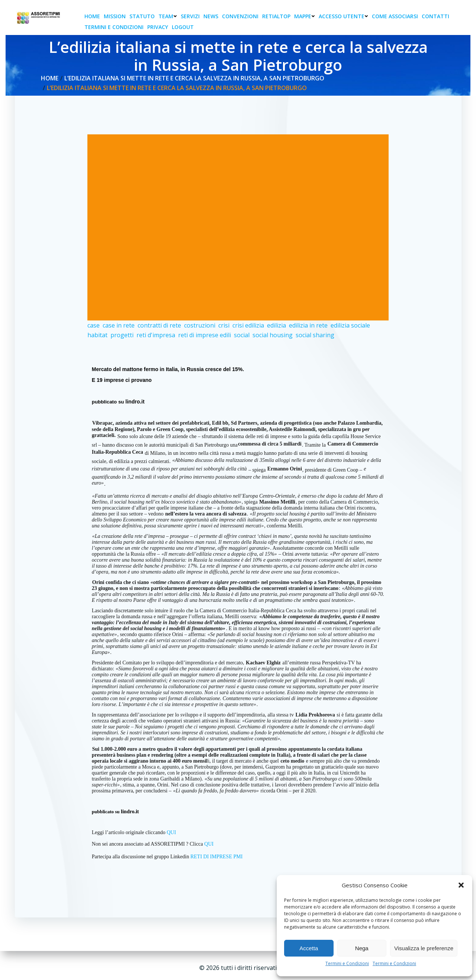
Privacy (158, 27)
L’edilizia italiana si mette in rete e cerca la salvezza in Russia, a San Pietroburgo (195, 79)
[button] (461, 885)
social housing (273, 336)
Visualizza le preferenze (424, 948)
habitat (97, 336)
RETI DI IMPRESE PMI (216, 858)
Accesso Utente (344, 17)
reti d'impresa (156, 336)
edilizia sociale (350, 326)
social (242, 336)
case (94, 326)
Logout (184, 27)
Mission (115, 17)
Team (168, 17)
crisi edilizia (248, 326)
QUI (172, 834)
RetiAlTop (277, 17)
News (212, 17)
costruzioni (200, 326)
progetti (122, 336)
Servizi (191, 17)
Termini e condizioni (115, 27)
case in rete (119, 326)
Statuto (143, 17)
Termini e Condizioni (347, 963)
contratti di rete (159, 326)
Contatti (436, 17)
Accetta (309, 948)
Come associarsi (396, 17)
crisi (224, 326)
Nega (362, 948)
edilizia (276, 326)
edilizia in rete (308, 326)
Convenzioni (241, 17)
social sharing (315, 336)
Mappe (305, 17)
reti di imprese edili (205, 336)
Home (93, 17)
